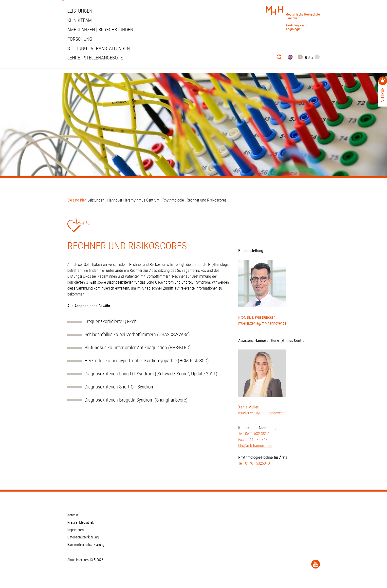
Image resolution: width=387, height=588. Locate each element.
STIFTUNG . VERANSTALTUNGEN (99, 48)
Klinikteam (80, 20)
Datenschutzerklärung (83, 537)
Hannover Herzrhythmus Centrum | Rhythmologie (146, 200)
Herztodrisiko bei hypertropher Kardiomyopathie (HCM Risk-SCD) (147, 361)
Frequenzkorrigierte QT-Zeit (111, 322)
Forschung (80, 39)
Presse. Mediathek (81, 522)
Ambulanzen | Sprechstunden (100, 30)
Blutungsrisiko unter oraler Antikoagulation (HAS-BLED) (138, 348)
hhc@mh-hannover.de (255, 446)
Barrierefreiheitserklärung (86, 545)
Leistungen (80, 11)
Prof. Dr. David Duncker (257, 317)
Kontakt (73, 515)
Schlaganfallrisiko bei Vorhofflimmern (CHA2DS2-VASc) (137, 335)
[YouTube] (316, 564)
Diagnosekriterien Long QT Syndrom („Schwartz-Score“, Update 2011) (151, 374)
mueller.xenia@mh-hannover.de (262, 323)
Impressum (75, 530)
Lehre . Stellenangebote (95, 58)
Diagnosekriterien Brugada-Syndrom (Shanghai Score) (136, 400)
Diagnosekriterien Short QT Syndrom (120, 387)
